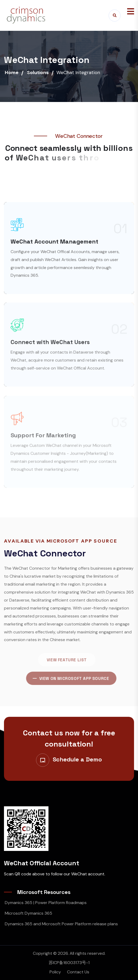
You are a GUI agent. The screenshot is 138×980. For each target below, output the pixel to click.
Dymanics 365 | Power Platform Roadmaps (46, 903)
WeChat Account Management (54, 245)
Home (12, 73)
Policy (55, 972)
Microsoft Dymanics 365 (28, 913)
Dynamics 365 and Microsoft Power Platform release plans (61, 924)
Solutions (38, 73)
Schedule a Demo (77, 759)
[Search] (115, 16)
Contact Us (78, 972)
